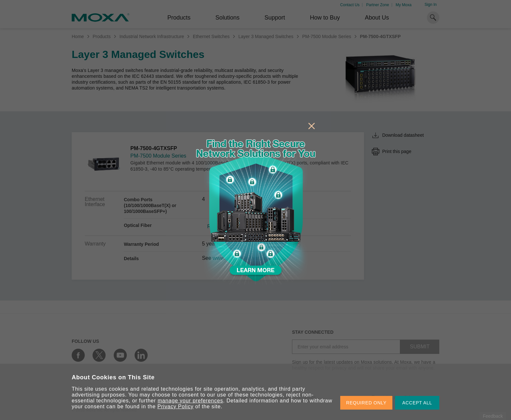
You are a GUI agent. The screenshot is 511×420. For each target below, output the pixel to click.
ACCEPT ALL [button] (417, 403)
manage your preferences (190, 401)
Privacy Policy (175, 406)
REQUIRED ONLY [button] (366, 403)
